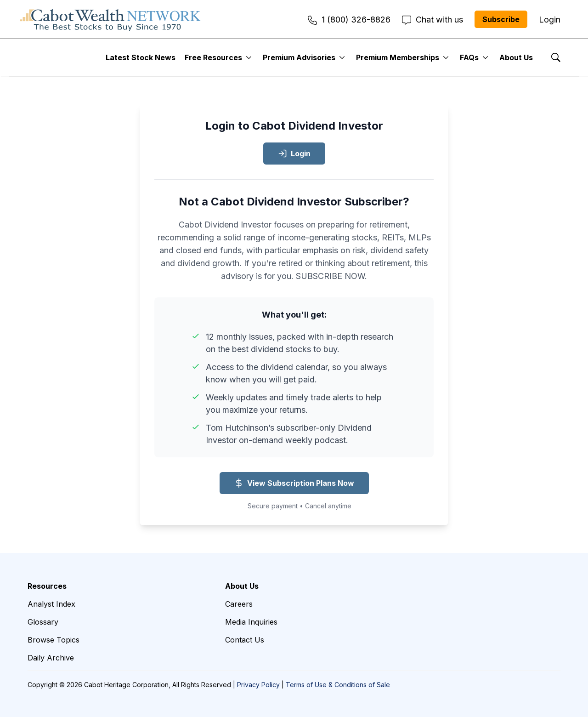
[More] (249, 57)
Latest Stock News (141, 57)
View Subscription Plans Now (294, 483)
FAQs (469, 57)
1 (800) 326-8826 (349, 20)
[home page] (110, 19)
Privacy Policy (258, 685)
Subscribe (501, 19)
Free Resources (213, 57)
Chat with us (433, 20)
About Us (516, 57)
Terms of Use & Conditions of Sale (338, 685)
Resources (47, 586)
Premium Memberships (398, 57)
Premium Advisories (299, 57)
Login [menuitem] (550, 20)
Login (294, 154)
